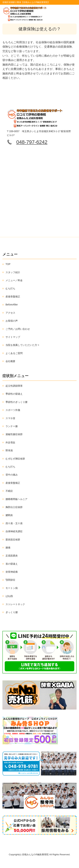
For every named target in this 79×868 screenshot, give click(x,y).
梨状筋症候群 (13, 540)
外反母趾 (10, 442)
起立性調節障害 (14, 386)
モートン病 (12, 588)
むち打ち (10, 289)
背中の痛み (12, 475)
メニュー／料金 (14, 280)
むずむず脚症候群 (15, 459)
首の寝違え (12, 564)
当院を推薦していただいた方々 (23, 345)
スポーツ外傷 (13, 410)
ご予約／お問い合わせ (18, 329)
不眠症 (9, 491)
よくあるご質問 (14, 353)
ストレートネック (15, 604)
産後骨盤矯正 (13, 297)
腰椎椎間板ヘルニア (16, 499)
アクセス (10, 313)
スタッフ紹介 (13, 272)
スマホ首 (10, 418)
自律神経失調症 (14, 531)
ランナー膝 (12, 426)
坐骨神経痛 (12, 572)
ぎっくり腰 (12, 612)
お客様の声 (12, 321)
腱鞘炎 (9, 515)
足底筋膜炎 (12, 556)
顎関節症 (10, 580)
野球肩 (9, 450)
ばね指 (9, 596)
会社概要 (10, 361)
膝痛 (8, 548)
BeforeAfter (12, 305)
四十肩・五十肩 (14, 523)
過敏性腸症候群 (14, 434)
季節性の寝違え (14, 394)
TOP (8, 264)
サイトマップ (13, 337)
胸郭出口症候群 (14, 507)
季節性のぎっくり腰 (16, 402)
